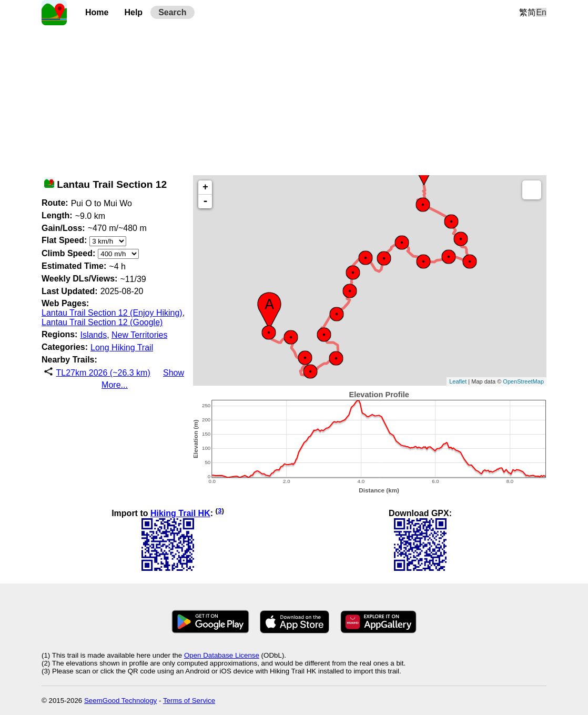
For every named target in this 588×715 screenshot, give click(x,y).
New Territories (139, 335)
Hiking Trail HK (180, 513)
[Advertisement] (294, 99)
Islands (93, 335)
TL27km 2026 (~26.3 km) (103, 373)
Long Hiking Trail (122, 348)
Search (172, 12)
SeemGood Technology (120, 701)
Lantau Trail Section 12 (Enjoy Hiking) (112, 313)
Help (133, 12)
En (541, 12)
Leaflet (458, 381)
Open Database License (222, 655)
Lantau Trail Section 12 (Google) (102, 322)
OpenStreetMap (523, 381)
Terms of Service (189, 701)
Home (97, 12)
